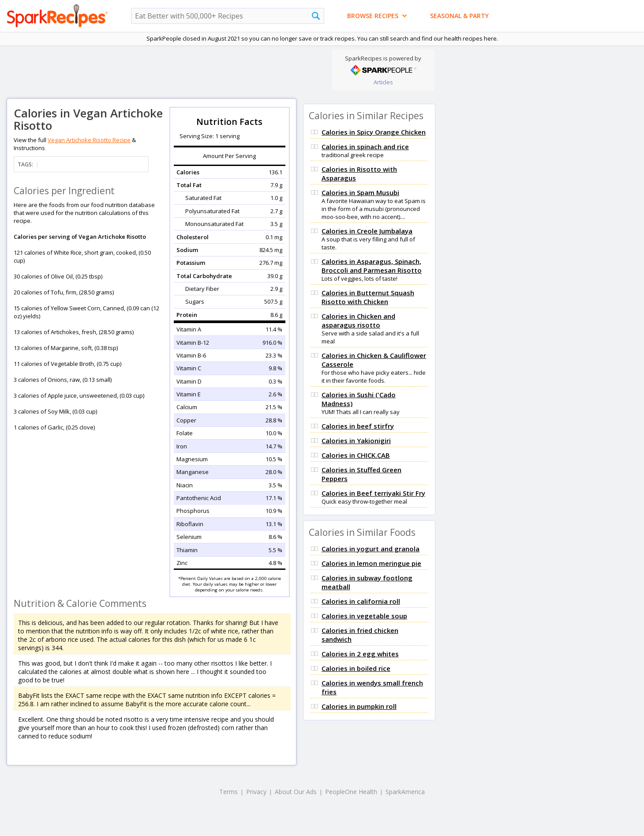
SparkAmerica (405, 792)
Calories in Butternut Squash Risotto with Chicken (368, 297)
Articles (383, 82)
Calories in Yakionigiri (356, 441)
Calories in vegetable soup (364, 616)
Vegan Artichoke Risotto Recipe (89, 140)
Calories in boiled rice (356, 668)
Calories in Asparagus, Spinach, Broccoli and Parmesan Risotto (372, 266)
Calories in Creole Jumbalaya (367, 231)
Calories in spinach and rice (365, 147)
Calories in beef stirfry (358, 426)
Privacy (256, 792)
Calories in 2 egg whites (360, 654)
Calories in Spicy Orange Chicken (374, 132)
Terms (228, 792)
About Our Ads (296, 792)
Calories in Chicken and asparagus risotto (358, 320)
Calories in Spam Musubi (360, 192)
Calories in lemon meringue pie (371, 563)
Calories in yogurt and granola (371, 549)
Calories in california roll (361, 601)
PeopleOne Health (351, 792)
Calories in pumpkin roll (359, 706)
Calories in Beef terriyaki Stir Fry (373, 493)
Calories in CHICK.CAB (356, 455)
